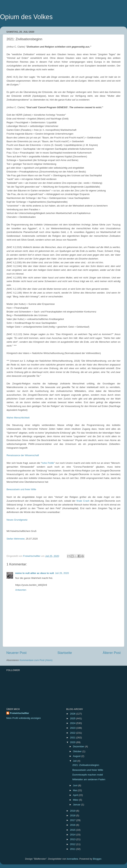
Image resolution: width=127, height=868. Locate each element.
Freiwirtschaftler (20, 713)
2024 (73, 723)
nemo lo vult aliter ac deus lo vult (35, 573)
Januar (77, 805)
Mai (75, 790)
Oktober (78, 751)
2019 (73, 811)
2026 (73, 714)
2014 (73, 835)
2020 (73, 742)
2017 (73, 820)
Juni (76, 785)
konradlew (72, 859)
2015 (73, 830)
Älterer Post (112, 653)
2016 (73, 825)
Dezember (79, 746)
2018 (73, 815)
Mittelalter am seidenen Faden (89, 779)
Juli (75, 761)
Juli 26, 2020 (62, 573)
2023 (73, 728)
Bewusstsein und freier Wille (21, 489)
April (76, 795)
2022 (73, 733)
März (76, 800)
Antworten (21, 590)
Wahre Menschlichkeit (18, 418)
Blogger (97, 859)
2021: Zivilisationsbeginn (86, 765)
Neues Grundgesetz (17, 520)
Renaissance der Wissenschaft (23, 455)
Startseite (65, 653)
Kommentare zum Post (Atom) (36, 660)
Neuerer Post (16, 653)
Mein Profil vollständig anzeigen (24, 718)
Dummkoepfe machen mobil (88, 775)
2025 (73, 718)
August (77, 756)
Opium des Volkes (26, 17)
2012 (73, 844)
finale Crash (83, 501)
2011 (73, 849)
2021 (73, 738)
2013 (73, 839)
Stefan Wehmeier (16, 539)
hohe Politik (48, 463)
